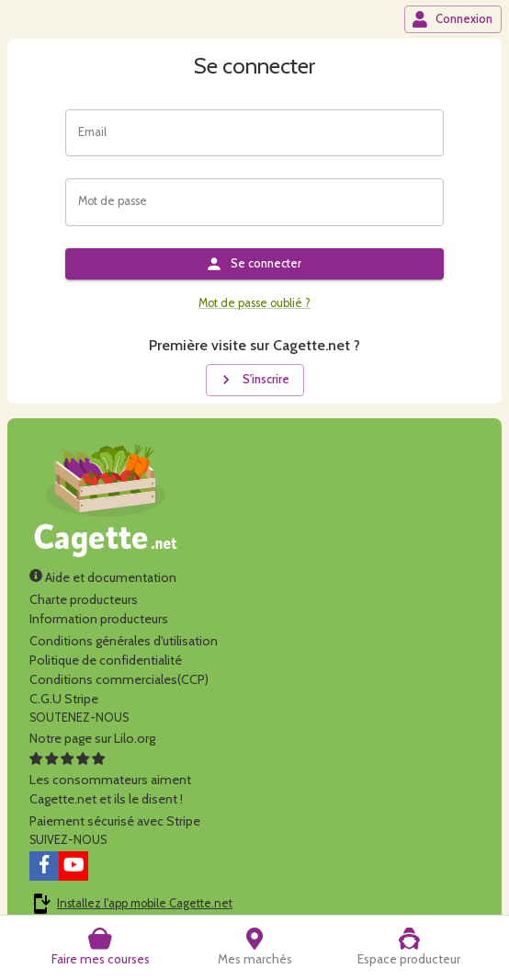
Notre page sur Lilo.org (92, 738)
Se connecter (253, 264)
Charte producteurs (84, 599)
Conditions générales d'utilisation (124, 641)
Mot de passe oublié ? (254, 303)
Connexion (452, 19)
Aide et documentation (103, 577)
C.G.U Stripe (64, 699)
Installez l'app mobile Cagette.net (145, 903)
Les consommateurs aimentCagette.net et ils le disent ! (110, 780)
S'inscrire (253, 380)
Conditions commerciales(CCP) (119, 679)
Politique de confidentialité (106, 660)
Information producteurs (99, 619)
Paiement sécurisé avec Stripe (115, 821)
